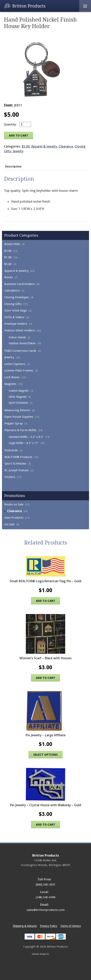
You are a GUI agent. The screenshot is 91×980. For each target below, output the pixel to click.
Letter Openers (15, 364)
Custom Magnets (19, 391)
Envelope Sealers (16, 324)
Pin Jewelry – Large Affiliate (45, 735)
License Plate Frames (19, 371)
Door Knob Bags (16, 310)
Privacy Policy (49, 926)
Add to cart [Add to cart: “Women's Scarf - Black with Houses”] (45, 678)
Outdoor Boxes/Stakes (22, 343)
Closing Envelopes (17, 297)
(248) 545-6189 (45, 897)
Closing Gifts (13, 304)
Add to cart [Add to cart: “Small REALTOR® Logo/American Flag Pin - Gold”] (45, 601)
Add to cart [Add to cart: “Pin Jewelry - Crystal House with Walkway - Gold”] (45, 825)
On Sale (9, 524)
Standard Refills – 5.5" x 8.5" (26, 437)
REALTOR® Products (18, 457)
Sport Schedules (18, 403)
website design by (45, 954)
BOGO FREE (12, 244)
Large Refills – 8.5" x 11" (24, 443)
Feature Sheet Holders (20, 330)
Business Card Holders (20, 284)
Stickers (10, 477)
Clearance (14, 511)
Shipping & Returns (25, 926)
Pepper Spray (13, 423)
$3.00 (8, 251)
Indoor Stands (17, 337)
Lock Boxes (12, 377)
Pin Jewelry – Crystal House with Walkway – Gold (45, 805)
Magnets (10, 384)
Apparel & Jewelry (16, 271)
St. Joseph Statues (17, 470)
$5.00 (8, 264)
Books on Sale (14, 504)
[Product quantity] (25, 124)
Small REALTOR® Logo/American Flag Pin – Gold (45, 581)
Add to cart (19, 135)
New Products (14, 518)
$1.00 (8, 257)
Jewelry (9, 357)
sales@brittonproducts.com (46, 910)
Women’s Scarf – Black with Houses (46, 658)
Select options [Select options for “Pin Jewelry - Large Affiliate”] (45, 755)
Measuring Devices (17, 410)
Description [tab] (13, 166)
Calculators (12, 291)
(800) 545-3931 (45, 885)
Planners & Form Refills (20, 430)
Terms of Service (71, 926)
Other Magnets (18, 397)
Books (9, 277)
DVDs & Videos (14, 317)
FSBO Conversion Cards (20, 351)
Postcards (11, 450)
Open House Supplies (19, 417)
